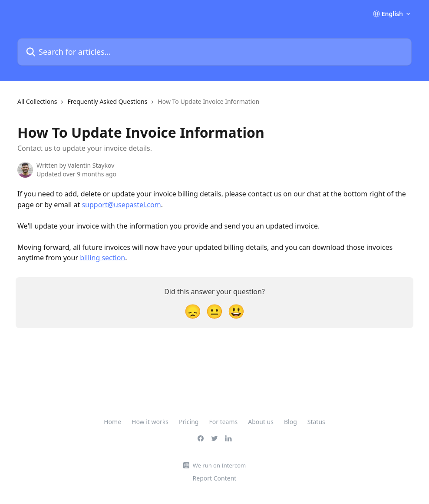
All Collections (37, 101)
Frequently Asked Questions (107, 101)
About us (261, 422)
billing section (102, 258)
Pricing (189, 422)
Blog (290, 422)
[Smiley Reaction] (236, 311)
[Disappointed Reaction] (193, 311)
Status (316, 422)
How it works (150, 422)
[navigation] (138, 105)
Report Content (215, 478)
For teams (223, 422)
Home (112, 422)
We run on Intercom (219, 465)
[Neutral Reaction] (214, 311)
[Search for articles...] (214, 52)
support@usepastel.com (121, 205)
